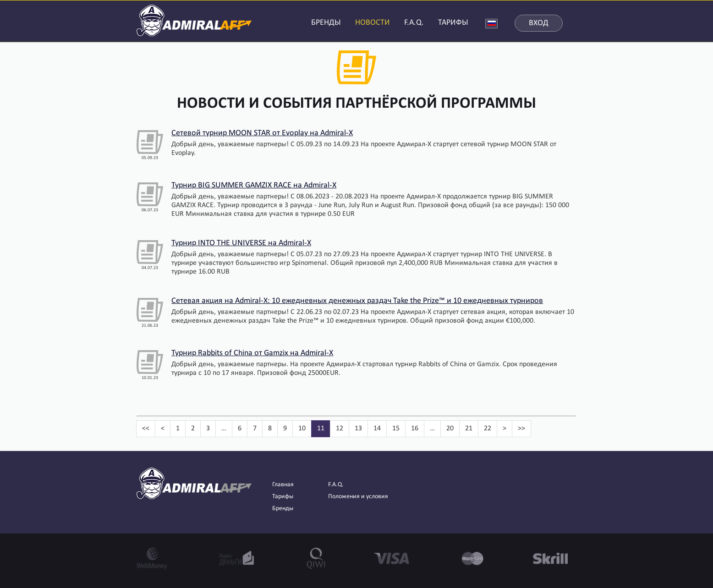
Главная (283, 485)
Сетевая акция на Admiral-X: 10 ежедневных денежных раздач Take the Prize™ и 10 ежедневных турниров (357, 301)
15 (396, 429)
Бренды (283, 508)
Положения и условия (358, 497)
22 (488, 429)
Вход (539, 23)
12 (340, 429)
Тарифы (283, 497)
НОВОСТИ (373, 23)
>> (521, 429)
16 (415, 429)
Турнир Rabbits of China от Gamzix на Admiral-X (252, 353)
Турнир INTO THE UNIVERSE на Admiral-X (241, 243)
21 (469, 429)
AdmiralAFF (194, 19)
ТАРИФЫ (453, 23)
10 (302, 429)
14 (377, 429)
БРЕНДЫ (326, 23)
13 (358, 429)
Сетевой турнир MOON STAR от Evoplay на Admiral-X (262, 133)
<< (146, 429)
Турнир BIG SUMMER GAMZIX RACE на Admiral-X (254, 185)
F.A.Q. (414, 23)
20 (450, 429)
